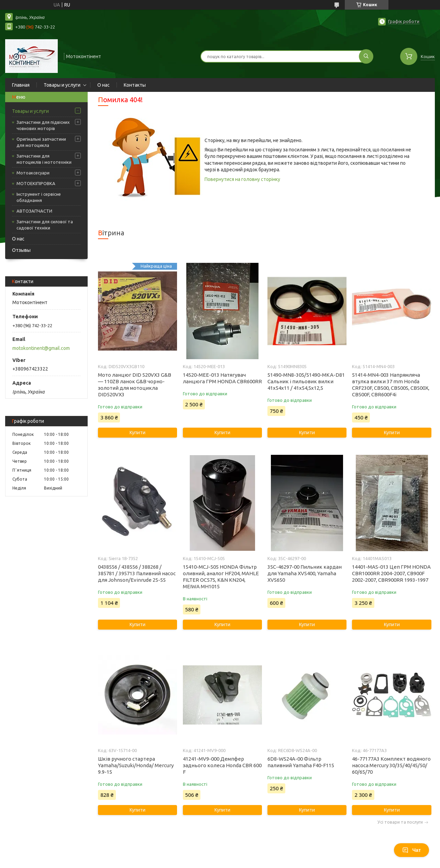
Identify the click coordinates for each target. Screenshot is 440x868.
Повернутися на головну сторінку (242, 179)
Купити (137, 432)
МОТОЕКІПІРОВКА (36, 183)
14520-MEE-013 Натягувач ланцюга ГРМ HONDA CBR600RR (222, 378)
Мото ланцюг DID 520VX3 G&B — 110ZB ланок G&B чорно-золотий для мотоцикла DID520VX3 (135, 385)
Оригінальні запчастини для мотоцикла (41, 142)
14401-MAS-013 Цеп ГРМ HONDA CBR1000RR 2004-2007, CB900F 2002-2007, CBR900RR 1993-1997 (391, 573)
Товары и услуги (62, 85)
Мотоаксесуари (33, 173)
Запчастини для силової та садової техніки (45, 225)
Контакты (135, 85)
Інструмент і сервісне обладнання (39, 197)
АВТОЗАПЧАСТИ (34, 211)
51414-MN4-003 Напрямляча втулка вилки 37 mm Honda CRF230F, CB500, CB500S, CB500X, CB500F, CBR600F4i (391, 385)
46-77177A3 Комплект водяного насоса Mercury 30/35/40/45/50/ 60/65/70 (391, 765)
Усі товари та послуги (400, 822)
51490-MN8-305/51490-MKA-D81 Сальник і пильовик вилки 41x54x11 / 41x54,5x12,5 (306, 381)
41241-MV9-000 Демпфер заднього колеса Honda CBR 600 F (222, 765)
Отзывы (21, 250)
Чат (411, 850)
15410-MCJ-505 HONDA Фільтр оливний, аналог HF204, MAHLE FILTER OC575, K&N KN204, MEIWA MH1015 (221, 577)
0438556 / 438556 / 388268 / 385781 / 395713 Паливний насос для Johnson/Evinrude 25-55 (137, 573)
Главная (21, 85)
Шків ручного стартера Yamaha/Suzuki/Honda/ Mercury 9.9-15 (136, 765)
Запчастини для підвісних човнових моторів (43, 125)
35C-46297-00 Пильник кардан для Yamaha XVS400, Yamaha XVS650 (305, 573)
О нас (103, 85)
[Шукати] (366, 56)
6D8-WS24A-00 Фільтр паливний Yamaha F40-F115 (301, 762)
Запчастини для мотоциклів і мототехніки (44, 159)
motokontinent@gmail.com (41, 348)
